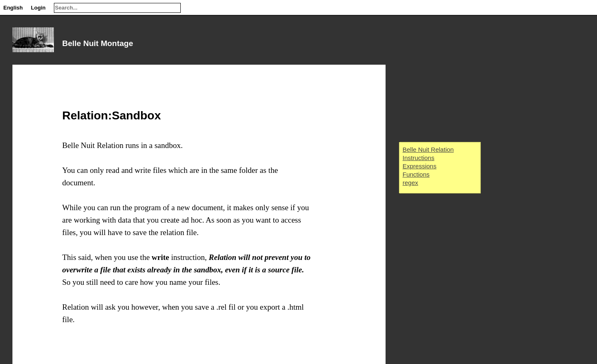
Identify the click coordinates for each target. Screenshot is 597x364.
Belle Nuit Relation (428, 149)
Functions (416, 174)
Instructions (419, 158)
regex (410, 183)
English (13, 8)
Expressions (420, 166)
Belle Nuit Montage (98, 43)
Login (38, 8)
